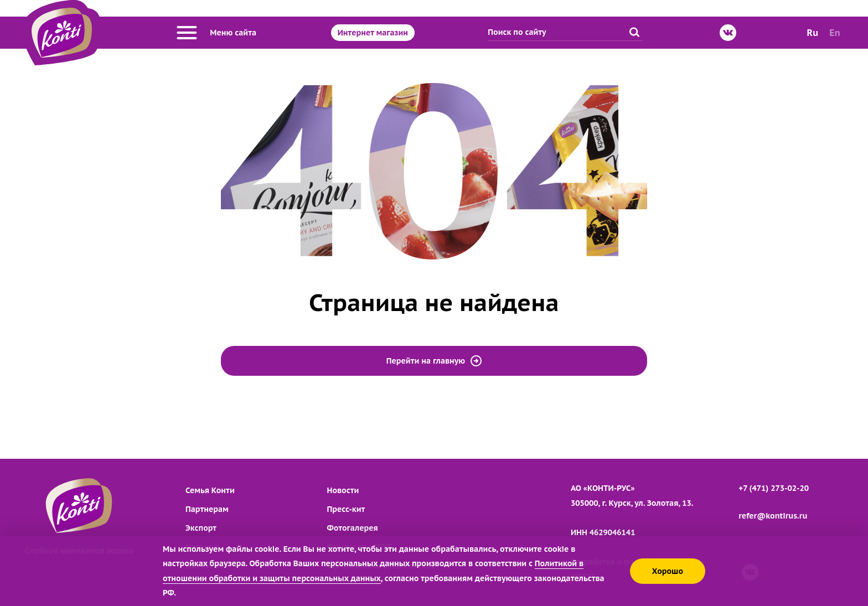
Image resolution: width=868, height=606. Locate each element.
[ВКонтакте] (728, 33)
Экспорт (201, 528)
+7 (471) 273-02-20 (774, 488)
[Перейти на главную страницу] (62, 33)
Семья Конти (210, 490)
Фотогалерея (353, 528)
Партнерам (207, 509)
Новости (343, 490)
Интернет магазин (373, 33)
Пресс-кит (346, 509)
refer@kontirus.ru (773, 516)
